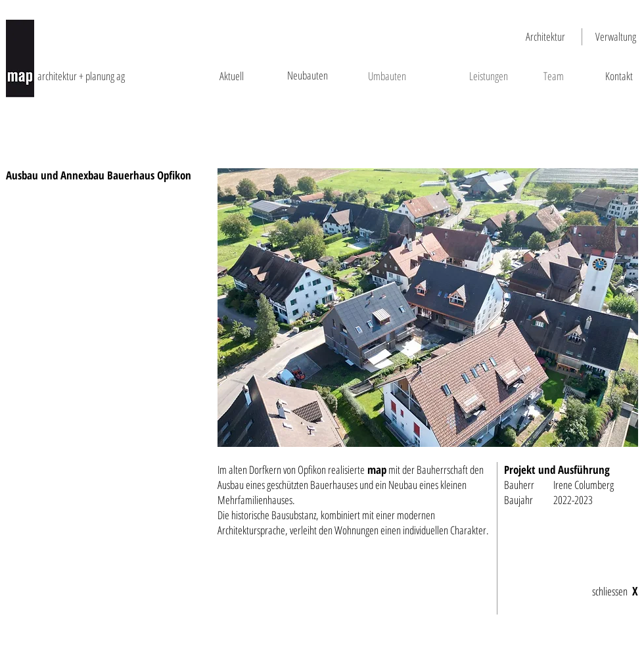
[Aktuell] (232, 76)
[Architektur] (545, 37)
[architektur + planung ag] (98, 76)
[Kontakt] (619, 76)
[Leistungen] (489, 76)
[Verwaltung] (615, 37)
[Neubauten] (307, 76)
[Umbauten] (387, 76)
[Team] (553, 76)
